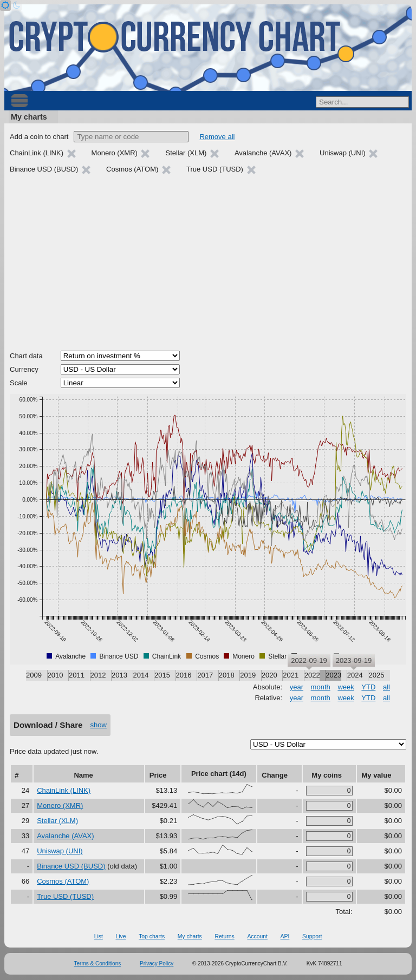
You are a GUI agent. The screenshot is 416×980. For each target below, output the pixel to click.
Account (257, 936)
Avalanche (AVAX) (66, 836)
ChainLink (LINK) (64, 790)
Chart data (26, 356)
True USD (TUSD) (65, 896)
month (321, 687)
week (346, 687)
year (297, 687)
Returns (224, 936)
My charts (29, 117)
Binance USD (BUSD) (71, 866)
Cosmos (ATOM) (63, 881)
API (285, 936)
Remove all (217, 137)
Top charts (152, 936)
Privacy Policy (157, 963)
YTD (368, 687)
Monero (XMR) (60, 805)
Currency (24, 369)
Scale (19, 383)
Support (312, 936)
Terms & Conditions (98, 963)
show (99, 725)
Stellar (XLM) (57, 821)
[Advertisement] (208, 264)
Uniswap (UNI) (60, 851)
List (99, 936)
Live (121, 936)
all (386, 687)
